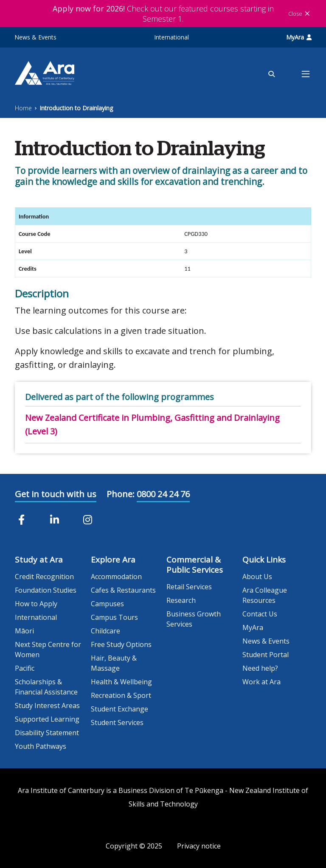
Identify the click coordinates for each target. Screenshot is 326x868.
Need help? (260, 668)
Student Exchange (119, 709)
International (171, 37)
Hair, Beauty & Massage (114, 663)
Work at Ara (261, 682)
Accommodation (116, 577)
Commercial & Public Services (195, 565)
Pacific (25, 668)
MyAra (299, 37)
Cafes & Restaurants (123, 590)
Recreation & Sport (121, 695)
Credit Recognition (44, 577)
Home (23, 108)
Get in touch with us (56, 494)
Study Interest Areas (47, 706)
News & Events (35, 37)
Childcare (105, 631)
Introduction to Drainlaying (76, 108)
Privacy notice (199, 846)
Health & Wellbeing (121, 682)
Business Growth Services (194, 619)
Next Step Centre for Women (48, 650)
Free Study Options (121, 644)
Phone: (121, 494)
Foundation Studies (46, 590)
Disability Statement (47, 733)
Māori (24, 631)
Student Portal (266, 655)
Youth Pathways (41, 746)
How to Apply (36, 604)
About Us (257, 577)
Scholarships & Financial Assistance (46, 687)
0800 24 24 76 (163, 494)
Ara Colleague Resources (265, 595)
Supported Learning (47, 719)
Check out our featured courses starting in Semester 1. (163, 14)
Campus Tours (114, 617)
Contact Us (260, 614)
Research (181, 600)
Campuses (107, 604)
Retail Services (189, 587)
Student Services (117, 722)
